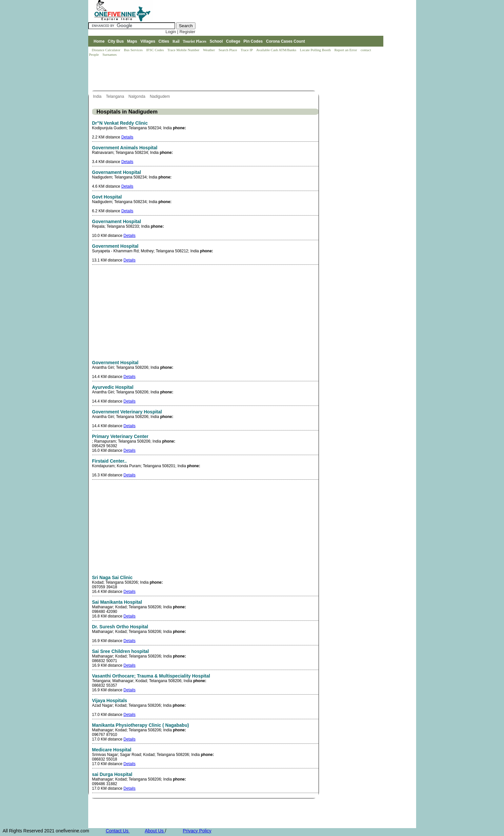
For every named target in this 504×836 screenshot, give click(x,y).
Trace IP (247, 50)
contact (366, 50)
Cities (164, 41)
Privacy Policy (197, 831)
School (216, 41)
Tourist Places (194, 41)
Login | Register (181, 32)
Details (127, 137)
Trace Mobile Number (184, 50)
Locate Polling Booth (316, 50)
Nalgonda (138, 96)
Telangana (116, 96)
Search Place (228, 50)
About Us (155, 831)
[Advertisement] (208, 74)
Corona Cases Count (285, 41)
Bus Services (133, 50)
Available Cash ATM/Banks (277, 50)
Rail (176, 41)
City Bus (116, 41)
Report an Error (346, 50)
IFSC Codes (155, 50)
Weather (209, 50)
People (95, 54)
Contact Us (118, 831)
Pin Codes (253, 41)
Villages (148, 41)
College (233, 41)
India (98, 96)
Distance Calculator (106, 50)
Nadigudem (161, 96)
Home (99, 41)
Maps (132, 41)
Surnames (109, 54)
